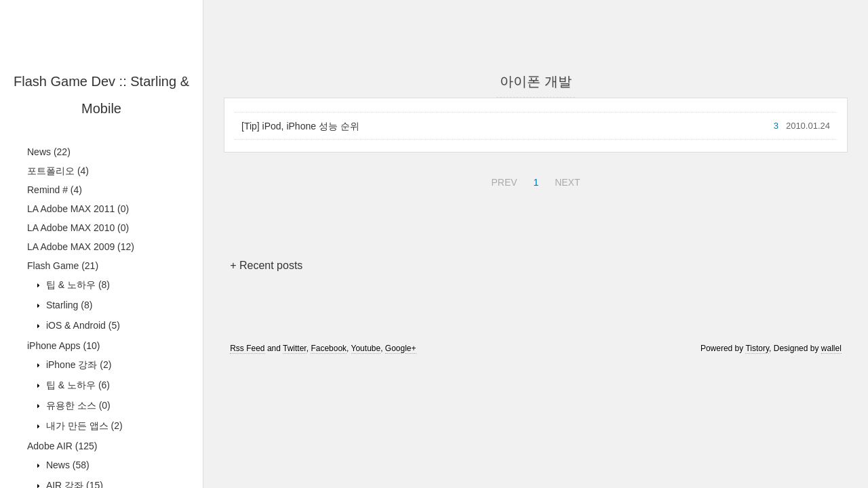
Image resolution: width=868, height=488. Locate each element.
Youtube (366, 348)
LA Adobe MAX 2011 (78, 209)
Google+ (401, 348)
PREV (502, 180)
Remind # (55, 190)
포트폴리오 (58, 171)
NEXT (566, 180)
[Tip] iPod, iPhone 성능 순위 (300, 126)
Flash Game (63, 266)
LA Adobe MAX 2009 (81, 247)
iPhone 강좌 (77, 365)
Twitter (295, 348)
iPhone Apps (63, 346)
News (49, 152)
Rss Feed (247, 348)
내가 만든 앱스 (83, 426)
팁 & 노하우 (77, 285)
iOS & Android (82, 325)
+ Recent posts (266, 265)
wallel (831, 348)
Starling (68, 305)
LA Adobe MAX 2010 (78, 228)
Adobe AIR (62, 446)
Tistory (757, 348)
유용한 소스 (77, 405)
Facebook (329, 348)
